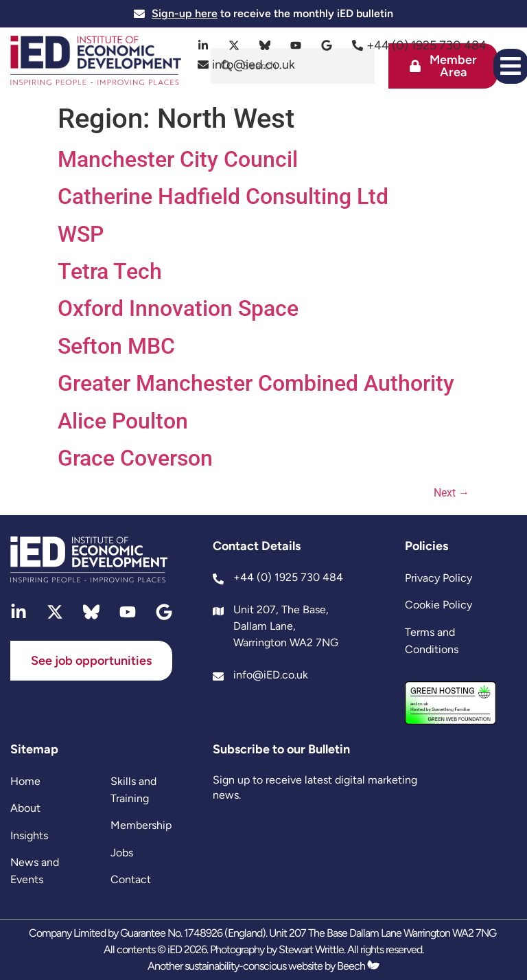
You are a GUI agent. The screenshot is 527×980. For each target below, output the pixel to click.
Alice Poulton (123, 421)
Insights (29, 835)
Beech (358, 966)
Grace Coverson (135, 458)
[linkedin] (203, 45)
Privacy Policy (438, 578)
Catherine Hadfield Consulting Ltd (223, 196)
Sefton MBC (116, 346)
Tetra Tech (110, 271)
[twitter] (234, 45)
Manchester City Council (178, 159)
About (25, 808)
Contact (131, 879)
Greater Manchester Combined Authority (256, 383)
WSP (81, 234)
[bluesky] (265, 45)
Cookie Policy (438, 605)
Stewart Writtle (311, 949)
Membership (141, 825)
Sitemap (34, 749)
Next (452, 493)
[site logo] (96, 62)
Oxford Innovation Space (178, 308)
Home (25, 781)
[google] (327, 45)
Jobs (122, 853)
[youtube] (296, 45)
